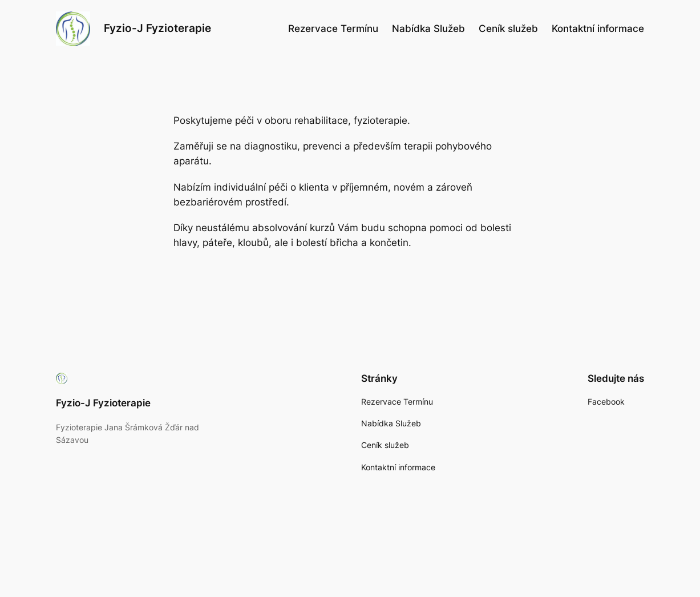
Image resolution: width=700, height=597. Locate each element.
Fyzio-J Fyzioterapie (157, 28)
